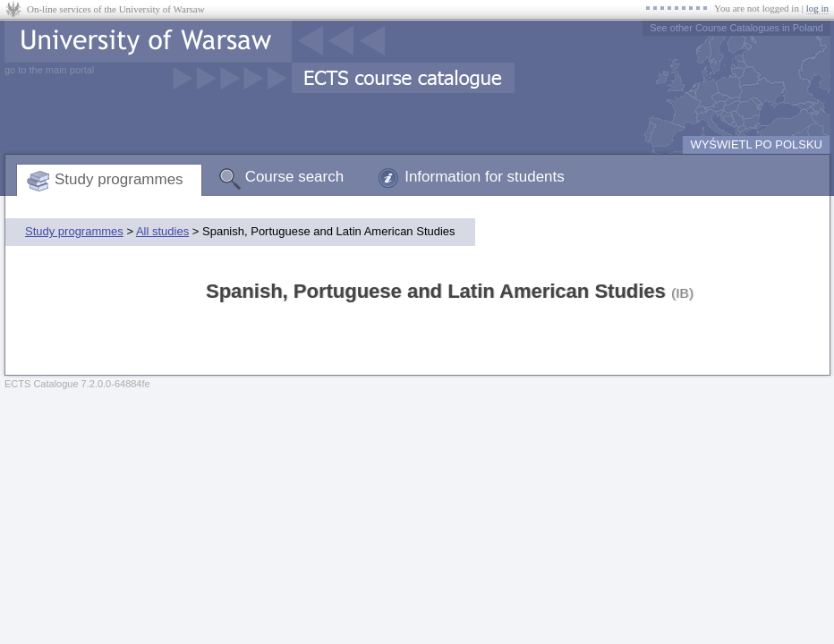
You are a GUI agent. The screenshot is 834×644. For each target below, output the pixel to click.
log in (817, 8)
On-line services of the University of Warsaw (116, 9)
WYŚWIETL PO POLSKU (756, 144)
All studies (162, 231)
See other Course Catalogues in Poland (736, 28)
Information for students (485, 177)
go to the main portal (49, 70)
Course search (295, 177)
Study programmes (119, 179)
